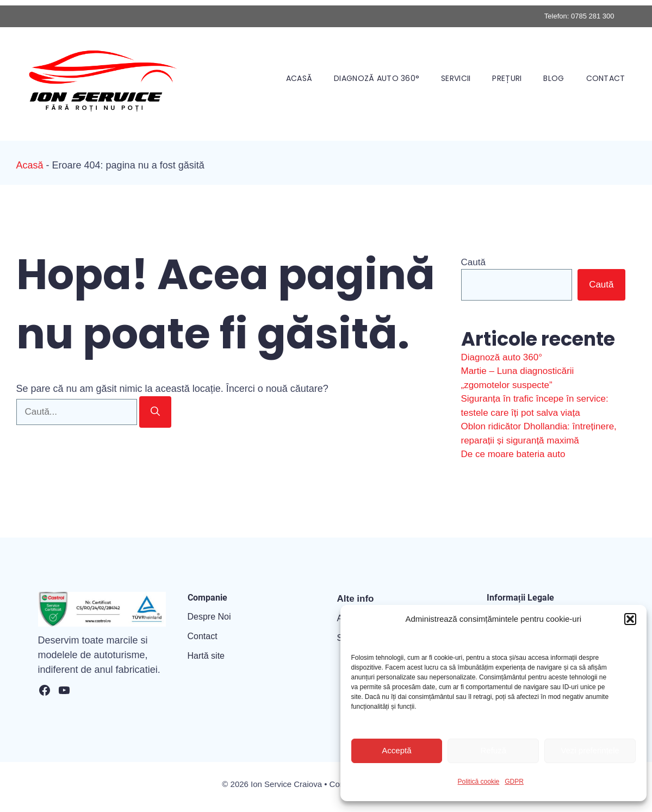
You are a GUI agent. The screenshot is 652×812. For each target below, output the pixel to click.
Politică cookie (479, 782)
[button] (630, 619)
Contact (606, 78)
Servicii (456, 78)
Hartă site (206, 656)
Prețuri (507, 78)
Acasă (299, 78)
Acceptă (396, 750)
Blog (554, 78)
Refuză (493, 750)
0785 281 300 (593, 16)
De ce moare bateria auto (513, 454)
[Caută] (155, 412)
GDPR (514, 782)
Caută (473, 262)
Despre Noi (209, 617)
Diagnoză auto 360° (377, 78)
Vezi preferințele (590, 750)
